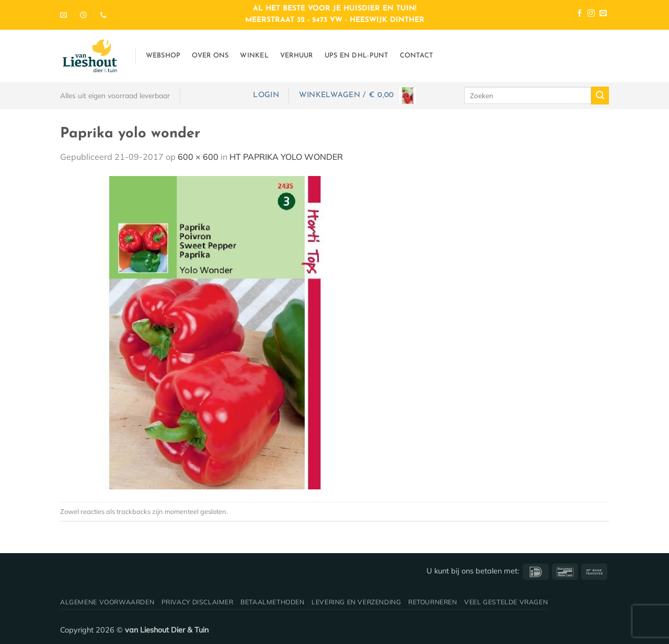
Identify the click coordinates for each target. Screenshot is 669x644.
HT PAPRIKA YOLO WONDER (286, 157)
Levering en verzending (356, 602)
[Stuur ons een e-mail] (603, 14)
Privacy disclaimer (198, 602)
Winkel (254, 56)
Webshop (163, 56)
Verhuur (297, 56)
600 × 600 (198, 157)
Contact (417, 56)
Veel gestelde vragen (506, 602)
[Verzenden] (600, 96)
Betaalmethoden (273, 602)
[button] (266, 95)
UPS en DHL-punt (356, 56)
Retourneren (433, 602)
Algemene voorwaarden (107, 602)
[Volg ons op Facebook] (580, 14)
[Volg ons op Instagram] (591, 14)
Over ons (210, 56)
